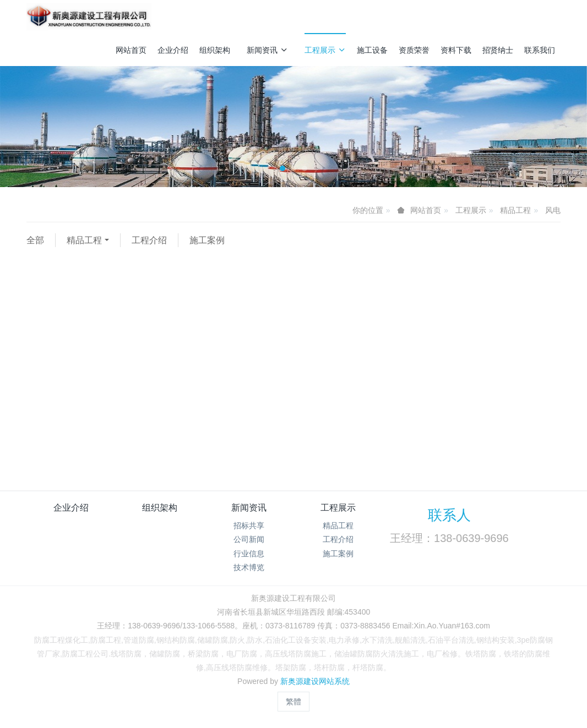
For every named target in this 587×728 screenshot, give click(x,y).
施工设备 (372, 50)
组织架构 (215, 50)
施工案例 (207, 240)
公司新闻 (249, 539)
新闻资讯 (267, 50)
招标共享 (249, 526)
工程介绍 (149, 240)
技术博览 (249, 567)
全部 (35, 240)
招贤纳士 (498, 50)
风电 (553, 210)
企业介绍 (173, 50)
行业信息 (249, 554)
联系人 (449, 515)
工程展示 (325, 50)
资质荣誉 (414, 50)
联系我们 (540, 50)
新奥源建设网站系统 (315, 681)
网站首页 (131, 50)
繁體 (293, 702)
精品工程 (515, 210)
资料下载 (456, 50)
